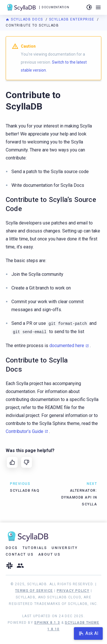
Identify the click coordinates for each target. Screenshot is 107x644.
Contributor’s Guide (25, 431)
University (65, 548)
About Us (49, 554)
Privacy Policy (73, 591)
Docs (12, 548)
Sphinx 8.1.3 (47, 623)
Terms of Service (34, 591)
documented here (67, 346)
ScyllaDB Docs (25, 19)
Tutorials (35, 548)
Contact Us (20, 554)
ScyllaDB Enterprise (72, 19)
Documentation (55, 7)
